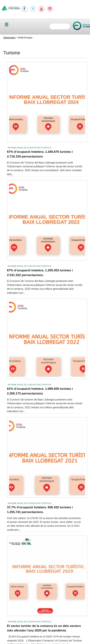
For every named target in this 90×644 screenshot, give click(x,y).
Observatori (10, 38)
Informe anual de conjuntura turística (30, 148)
